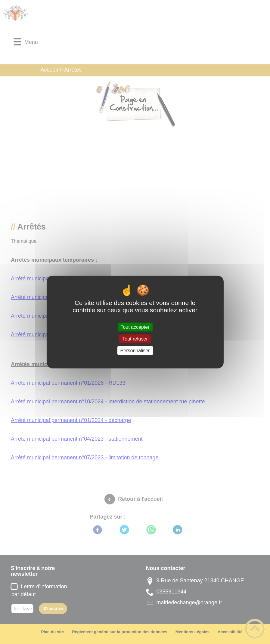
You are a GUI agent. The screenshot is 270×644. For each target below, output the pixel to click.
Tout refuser (135, 339)
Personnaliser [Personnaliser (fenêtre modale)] (135, 351)
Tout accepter (135, 327)
